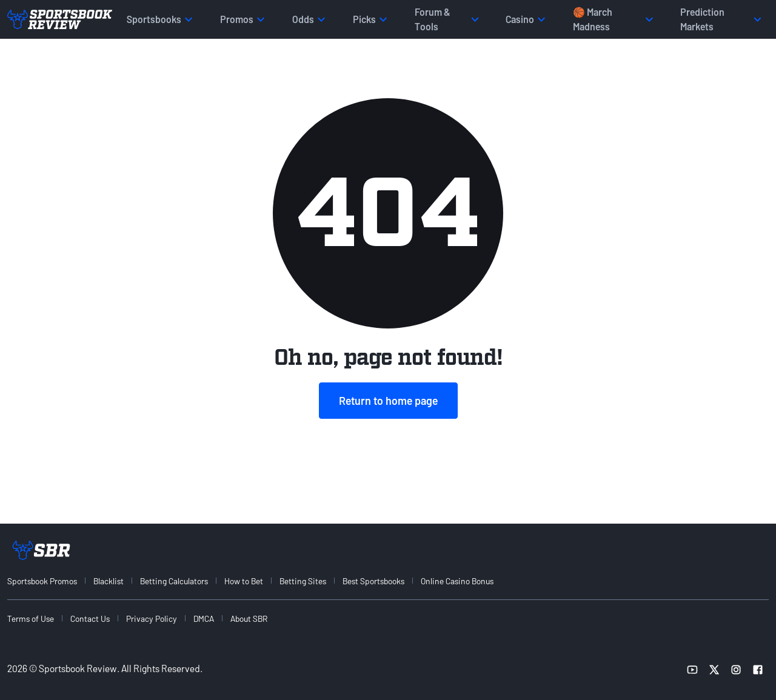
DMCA (204, 618)
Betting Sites (303, 581)
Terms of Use (31, 618)
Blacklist (109, 581)
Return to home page (388, 401)
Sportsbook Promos (42, 581)
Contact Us (90, 618)
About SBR (249, 618)
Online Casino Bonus (457, 581)
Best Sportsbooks (373, 581)
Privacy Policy (152, 618)
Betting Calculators (174, 581)
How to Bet (244, 581)
